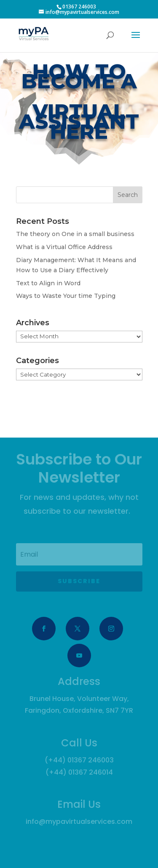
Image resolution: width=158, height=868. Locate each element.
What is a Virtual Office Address (64, 247)
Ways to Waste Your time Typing (66, 296)
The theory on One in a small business (75, 234)
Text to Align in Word (48, 283)
